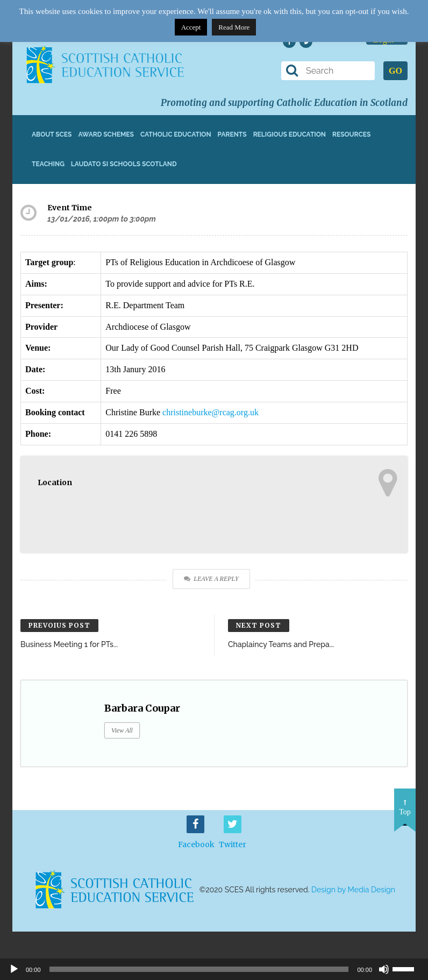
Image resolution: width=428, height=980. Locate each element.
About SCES (52, 134)
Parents (232, 134)
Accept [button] (191, 27)
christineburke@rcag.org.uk (211, 412)
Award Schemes (106, 134)
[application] (214, 969)
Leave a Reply (211, 579)
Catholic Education (176, 134)
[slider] (408, 968)
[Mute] (384, 969)
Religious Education (290, 134)
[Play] (14, 969)
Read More (234, 27)
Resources (351, 134)
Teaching (48, 164)
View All (122, 730)
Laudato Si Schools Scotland (124, 164)
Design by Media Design (353, 890)
